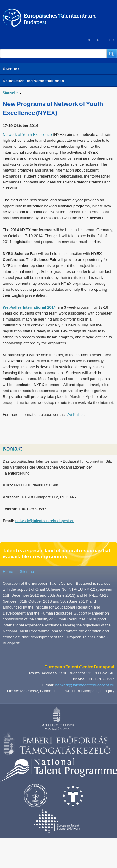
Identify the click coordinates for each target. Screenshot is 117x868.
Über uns (11, 69)
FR (112, 40)
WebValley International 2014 (29, 307)
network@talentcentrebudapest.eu (45, 521)
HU (100, 40)
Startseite (10, 93)
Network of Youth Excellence (27, 134)
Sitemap (27, 571)
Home (8, 571)
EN (88, 40)
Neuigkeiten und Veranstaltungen (33, 81)
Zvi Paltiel (75, 414)
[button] (112, 54)
